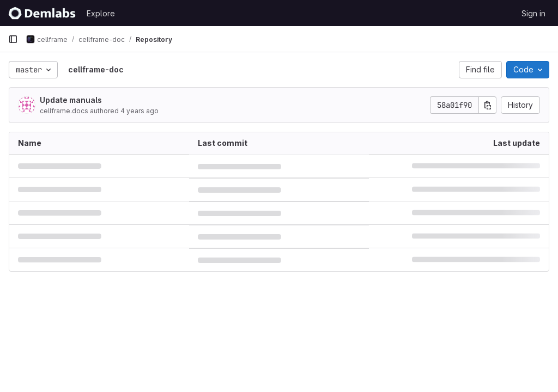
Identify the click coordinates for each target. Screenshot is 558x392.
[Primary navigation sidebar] (13, 39)
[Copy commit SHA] (488, 105)
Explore (101, 13)
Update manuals (71, 100)
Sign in (533, 13)
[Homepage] (42, 13)
